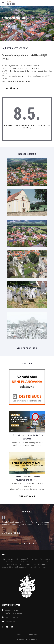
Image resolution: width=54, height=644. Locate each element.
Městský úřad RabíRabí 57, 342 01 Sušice (13, 612)
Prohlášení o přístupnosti (27, 639)
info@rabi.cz (10, 622)
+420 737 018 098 (12, 617)
